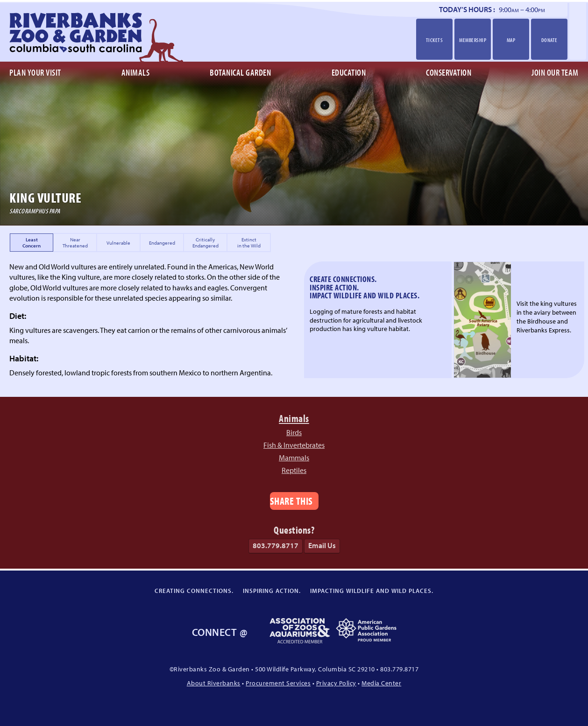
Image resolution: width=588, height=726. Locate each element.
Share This (291, 501)
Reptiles (294, 470)
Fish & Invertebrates (294, 445)
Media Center (381, 683)
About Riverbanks (214, 683)
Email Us (322, 545)
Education (349, 72)
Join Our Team (555, 72)
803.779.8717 (276, 545)
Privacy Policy (336, 683)
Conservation (449, 72)
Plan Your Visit (35, 72)
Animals (136, 72)
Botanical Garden (240, 72)
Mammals (294, 458)
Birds (294, 432)
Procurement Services (278, 683)
